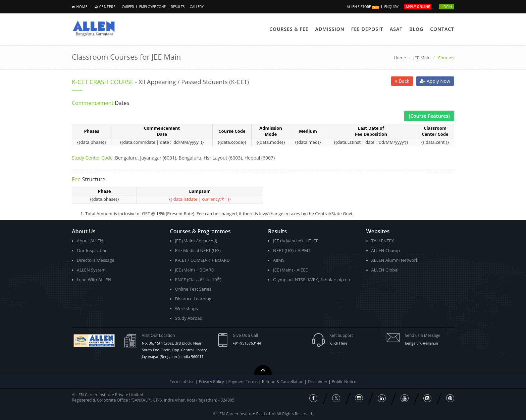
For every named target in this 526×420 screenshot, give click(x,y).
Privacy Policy (212, 382)
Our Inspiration (92, 250)
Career (128, 7)
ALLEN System (91, 270)
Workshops (187, 308)
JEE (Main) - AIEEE (291, 270)
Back (402, 81)
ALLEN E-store (363, 7)
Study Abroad (189, 318)
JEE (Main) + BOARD (195, 270)
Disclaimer (318, 382)
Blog (416, 29)
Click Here (339, 343)
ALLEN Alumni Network (395, 260)
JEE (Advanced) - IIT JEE (296, 241)
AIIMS (279, 260)
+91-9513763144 (247, 343)
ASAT (396, 29)
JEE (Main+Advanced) (196, 241)
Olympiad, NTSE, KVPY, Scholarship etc (312, 280)
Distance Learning (193, 299)
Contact (442, 29)
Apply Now (435, 81)
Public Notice (344, 382)
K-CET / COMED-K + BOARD (202, 260)
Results (178, 7)
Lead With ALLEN (94, 280)
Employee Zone (152, 7)
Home (82, 7)
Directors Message (96, 260)
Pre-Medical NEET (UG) (198, 250)
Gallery (197, 7)
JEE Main (422, 58)
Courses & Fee (289, 29)
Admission (330, 29)
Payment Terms (243, 382)
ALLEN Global (385, 270)
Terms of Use (182, 382)
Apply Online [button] (418, 7)
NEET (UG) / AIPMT (292, 250)
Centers (108, 7)
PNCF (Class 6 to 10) (198, 279)
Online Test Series (193, 289)
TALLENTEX (383, 241)
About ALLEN (90, 241)
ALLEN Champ (386, 250)
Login (447, 7)
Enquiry (392, 7)
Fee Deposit (367, 29)
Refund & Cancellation (283, 382)
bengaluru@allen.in (422, 343)
